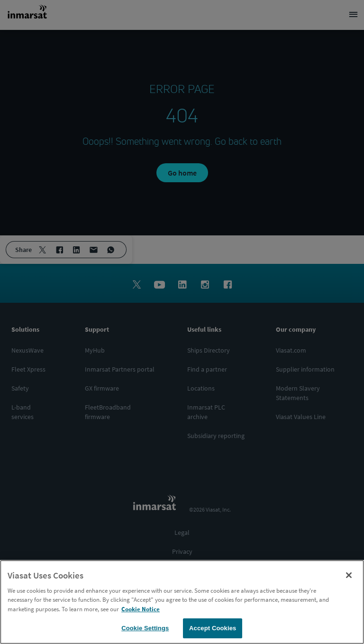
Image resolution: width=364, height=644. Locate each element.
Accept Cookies (213, 630)
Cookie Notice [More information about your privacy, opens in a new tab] (141, 611)
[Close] (349, 577)
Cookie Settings (145, 630)
